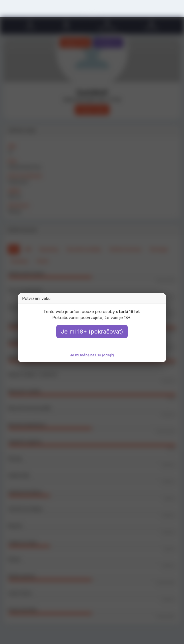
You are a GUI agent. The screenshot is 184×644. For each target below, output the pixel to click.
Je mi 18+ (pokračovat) (92, 332)
